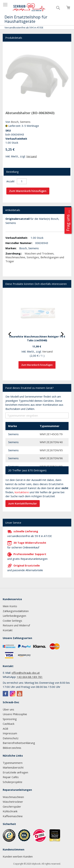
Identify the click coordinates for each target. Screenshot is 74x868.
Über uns (8, 709)
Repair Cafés (11, 777)
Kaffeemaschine (13, 816)
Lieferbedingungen (14, 616)
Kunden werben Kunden (18, 856)
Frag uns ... (68, 220)
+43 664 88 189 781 (30, 677)
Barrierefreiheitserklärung (19, 743)
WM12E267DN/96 (51, 458)
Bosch (15, 122)
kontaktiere (22, 492)
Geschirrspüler (12, 807)
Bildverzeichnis (12, 748)
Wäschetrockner (13, 802)
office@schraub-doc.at (26, 673)
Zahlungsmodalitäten (16, 611)
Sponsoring (10, 719)
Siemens (25, 122)
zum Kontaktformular (23, 503)
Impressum (10, 733)
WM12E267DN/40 (51, 442)
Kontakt (8, 630)
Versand (31, 156)
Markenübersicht (13, 767)
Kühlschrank (10, 811)
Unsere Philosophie (15, 714)
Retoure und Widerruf (16, 625)
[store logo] (29, 7)
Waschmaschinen (13, 797)
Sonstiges (33, 257)
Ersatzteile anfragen (15, 772)
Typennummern (13, 763)
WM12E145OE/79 (51, 434)
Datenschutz (11, 738)
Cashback (9, 724)
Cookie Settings (12, 621)
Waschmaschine (15, 257)
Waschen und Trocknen (39, 253)
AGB (5, 729)
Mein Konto (10, 606)
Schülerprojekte (13, 782)
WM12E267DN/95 (51, 450)
